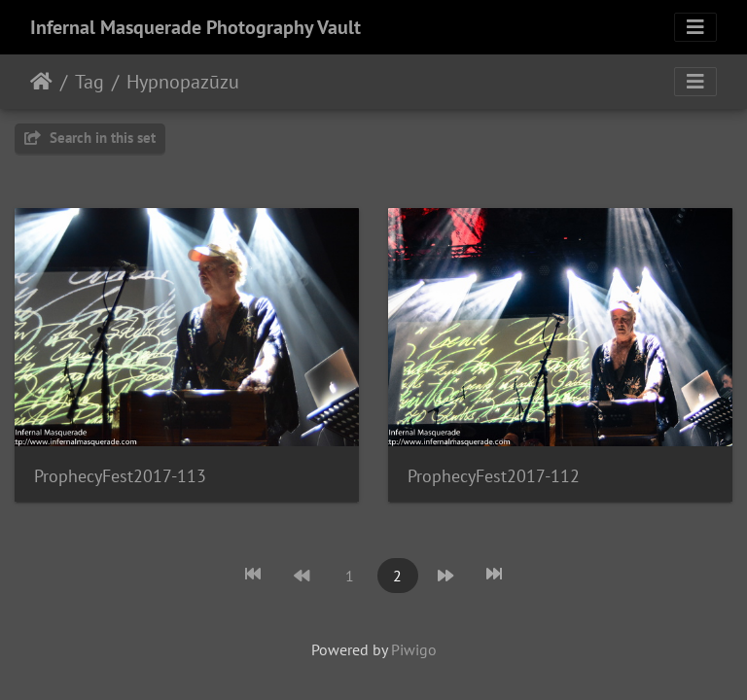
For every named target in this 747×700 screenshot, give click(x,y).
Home (41, 82)
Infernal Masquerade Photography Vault (196, 27)
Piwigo (414, 649)
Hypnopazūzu (183, 82)
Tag (89, 82)
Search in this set (90, 138)
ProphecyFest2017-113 (120, 476)
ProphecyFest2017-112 (494, 476)
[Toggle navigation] (695, 27)
